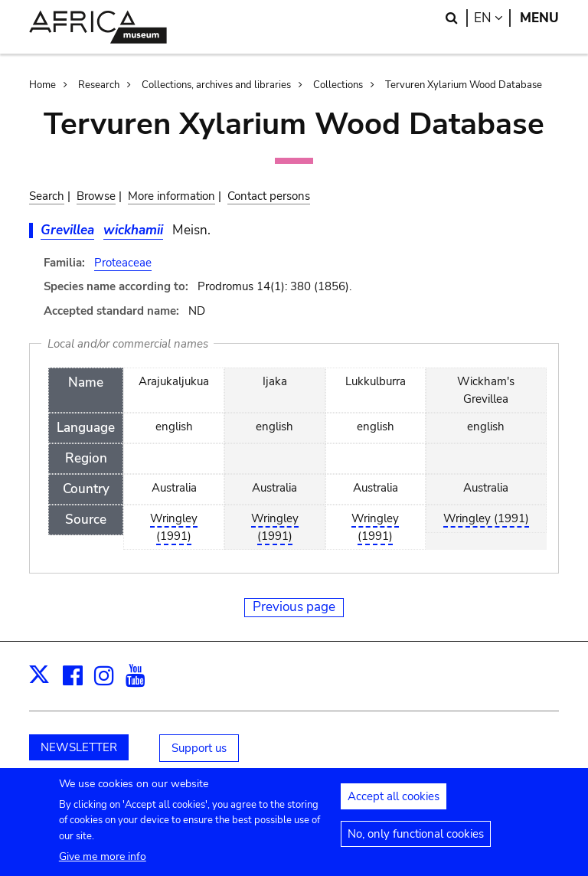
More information (171, 196)
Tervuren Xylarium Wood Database (464, 85)
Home (42, 85)
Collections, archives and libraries (216, 85)
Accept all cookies (394, 802)
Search (47, 196)
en (492, 18)
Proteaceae (123, 263)
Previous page (294, 607)
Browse (96, 196)
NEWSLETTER (79, 747)
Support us (199, 748)
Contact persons (269, 196)
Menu (539, 18)
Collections (338, 85)
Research (99, 85)
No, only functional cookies (416, 839)
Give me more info (103, 861)
